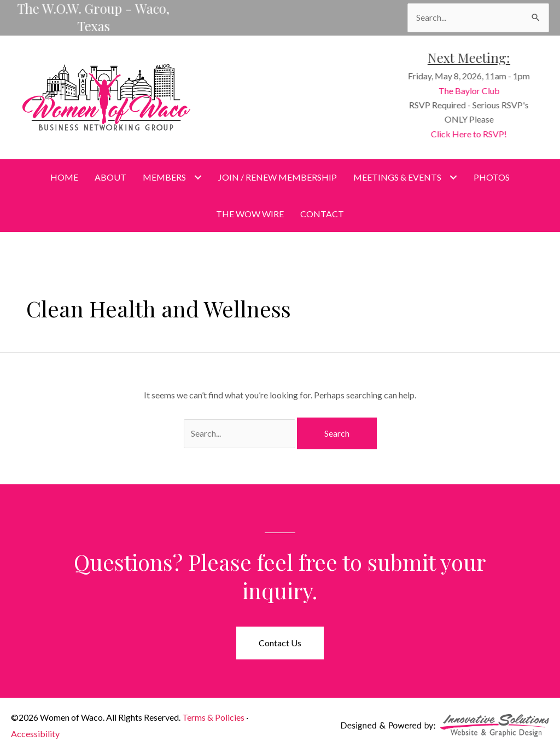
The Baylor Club (471, 91)
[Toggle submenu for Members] (198, 178)
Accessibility (35, 734)
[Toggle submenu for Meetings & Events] (453, 178)
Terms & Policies (213, 717)
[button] (280, 643)
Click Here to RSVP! (472, 134)
